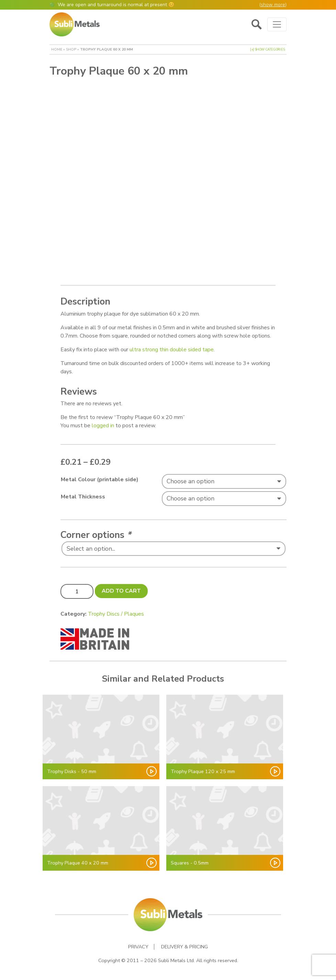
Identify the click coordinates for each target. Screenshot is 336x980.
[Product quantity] (77, 591)
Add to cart (121, 591)
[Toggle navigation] (277, 24)
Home (57, 49)
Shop (71, 49)
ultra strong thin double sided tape (172, 350)
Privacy (138, 947)
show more (273, 5)
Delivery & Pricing (184, 947)
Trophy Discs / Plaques (116, 614)
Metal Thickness (83, 497)
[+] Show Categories (267, 49)
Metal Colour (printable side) (100, 480)
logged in (103, 426)
